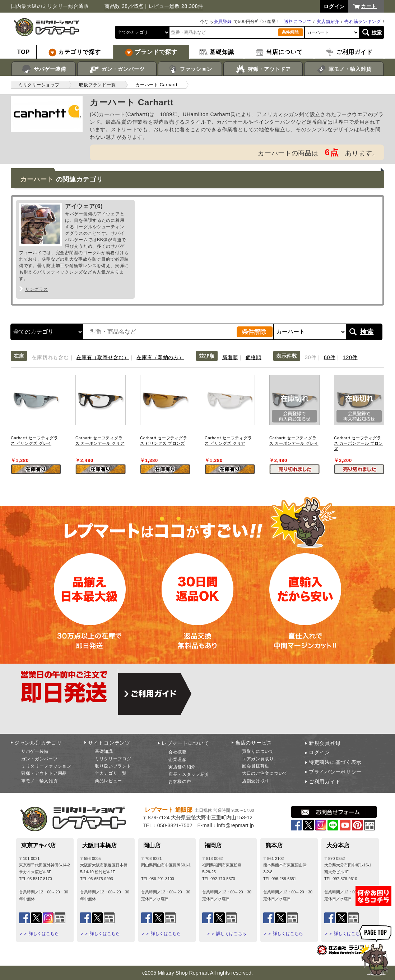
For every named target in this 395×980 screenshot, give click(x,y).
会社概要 (178, 752)
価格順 (254, 357)
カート (369, 6)
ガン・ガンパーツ (117, 69)
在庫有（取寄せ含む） (103, 357)
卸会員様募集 (256, 766)
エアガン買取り (258, 759)
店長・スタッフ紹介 (189, 774)
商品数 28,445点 (124, 6)
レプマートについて (185, 743)
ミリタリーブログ (113, 759)
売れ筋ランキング (363, 22)
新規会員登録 (325, 743)
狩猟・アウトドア (263, 69)
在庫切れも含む (50, 357)
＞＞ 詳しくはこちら (39, 934)
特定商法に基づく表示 (335, 762)
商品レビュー (108, 781)
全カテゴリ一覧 (111, 773)
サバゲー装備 (44, 69)
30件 (311, 357)
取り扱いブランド (113, 766)
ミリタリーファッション (46, 766)
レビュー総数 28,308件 (176, 6)
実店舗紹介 (328, 22)
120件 (350, 357)
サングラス (37, 289)
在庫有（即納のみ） (160, 357)
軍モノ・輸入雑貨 (344, 69)
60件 (330, 357)
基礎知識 (104, 751)
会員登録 (223, 22)
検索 (377, 32)
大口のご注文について (265, 773)
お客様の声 (180, 782)
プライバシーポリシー (335, 772)
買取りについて (258, 751)
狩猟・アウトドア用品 (44, 773)
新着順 (230, 357)
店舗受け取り (256, 781)
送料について (298, 22)
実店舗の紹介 (182, 767)
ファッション (190, 69)
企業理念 (178, 760)
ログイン (319, 752)
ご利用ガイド (325, 782)
